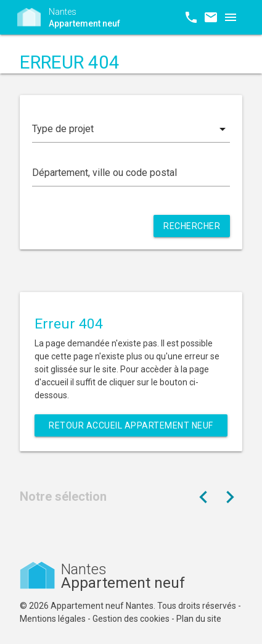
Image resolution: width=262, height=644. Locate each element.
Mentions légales (53, 619)
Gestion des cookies (131, 619)
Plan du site (199, 619)
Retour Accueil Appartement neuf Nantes (131, 429)
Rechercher (192, 226)
